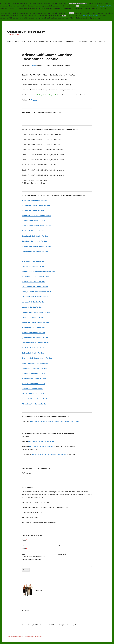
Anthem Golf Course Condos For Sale (36, 205)
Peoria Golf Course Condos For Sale (35, 322)
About (92, 42)
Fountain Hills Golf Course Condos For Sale (38, 271)
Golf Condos (69, 42)
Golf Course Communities (44, 446)
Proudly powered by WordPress (34, 637)
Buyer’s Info (19, 42)
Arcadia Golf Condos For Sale (33, 210)
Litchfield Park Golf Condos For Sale (36, 297)
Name (24, 540)
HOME (34, 66)
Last (59, 545)
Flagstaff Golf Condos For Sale (33, 266)
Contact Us (102, 42)
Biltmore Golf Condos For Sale (33, 221)
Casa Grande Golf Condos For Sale (35, 236)
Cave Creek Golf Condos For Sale (34, 241)
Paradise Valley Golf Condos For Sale (36, 312)
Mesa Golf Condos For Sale (32, 307)
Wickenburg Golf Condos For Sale (35, 404)
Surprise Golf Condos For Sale (33, 384)
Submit (26, 570)
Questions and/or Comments (32, 560)
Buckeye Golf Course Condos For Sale (36, 226)
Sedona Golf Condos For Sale (33, 353)
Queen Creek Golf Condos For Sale (35, 338)
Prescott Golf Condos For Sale (33, 333)
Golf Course (41, 441)
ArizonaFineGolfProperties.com (26, 32)
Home (9, 42)
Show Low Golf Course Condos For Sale (37, 358)
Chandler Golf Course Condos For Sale (36, 246)
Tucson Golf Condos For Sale (33, 394)
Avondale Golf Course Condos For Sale (37, 216)
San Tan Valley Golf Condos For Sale (36, 343)
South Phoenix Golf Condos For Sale (36, 363)
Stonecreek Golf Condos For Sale (34, 368)
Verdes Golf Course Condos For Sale (36, 399)
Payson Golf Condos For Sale (33, 317)
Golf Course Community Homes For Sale (49, 454)
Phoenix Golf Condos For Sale (33, 327)
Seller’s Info (31, 42)
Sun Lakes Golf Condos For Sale (34, 378)
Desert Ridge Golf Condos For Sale (35, 251)
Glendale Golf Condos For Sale (33, 282)
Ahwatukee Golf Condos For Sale (34, 200)
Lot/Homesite (82, 42)
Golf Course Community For (55, 421)
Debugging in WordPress (105, 6)
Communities (44, 42)
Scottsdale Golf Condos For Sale (34, 348)
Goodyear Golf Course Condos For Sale (37, 292)
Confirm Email (62, 554)
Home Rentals (58, 42)
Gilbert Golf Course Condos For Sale (36, 276)
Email (24, 549)
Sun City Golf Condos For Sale (33, 373)
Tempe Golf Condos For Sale (33, 389)
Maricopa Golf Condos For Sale (34, 302)
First (23, 545)
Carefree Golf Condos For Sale (33, 231)
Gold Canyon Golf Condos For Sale (35, 287)
